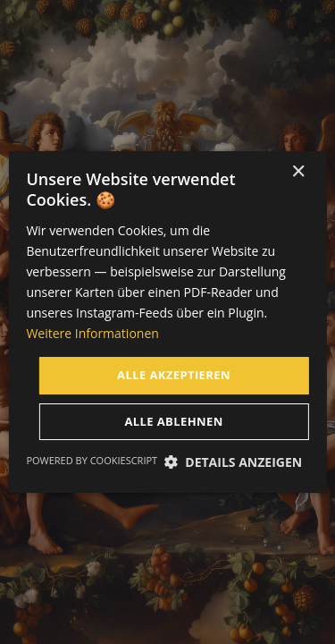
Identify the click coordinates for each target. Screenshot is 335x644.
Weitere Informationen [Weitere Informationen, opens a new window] (92, 333)
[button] (234, 462)
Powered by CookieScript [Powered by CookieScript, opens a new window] (92, 460)
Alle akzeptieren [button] (174, 375)
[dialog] (167, 322)
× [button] (298, 172)
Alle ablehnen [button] (173, 421)
